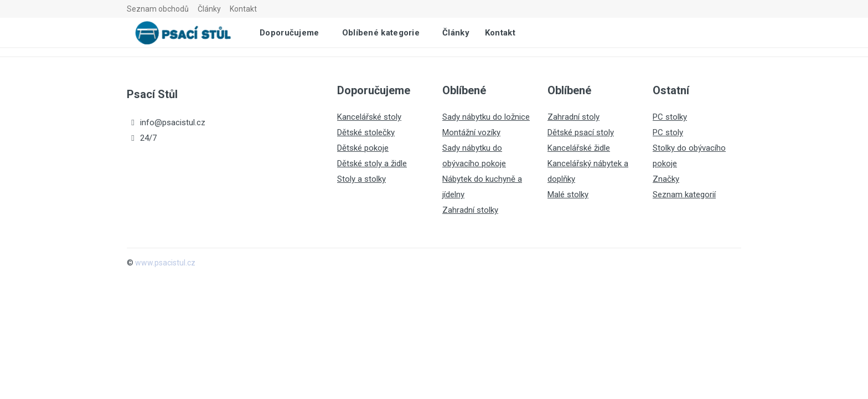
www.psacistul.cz (165, 263)
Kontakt (243, 9)
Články (209, 9)
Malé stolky (568, 195)
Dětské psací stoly (581, 132)
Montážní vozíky (471, 132)
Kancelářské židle (579, 148)
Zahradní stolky (470, 210)
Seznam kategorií (684, 195)
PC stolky (670, 117)
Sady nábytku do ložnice (486, 117)
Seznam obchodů (158, 9)
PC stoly (668, 132)
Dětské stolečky (366, 132)
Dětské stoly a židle (372, 163)
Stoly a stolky (361, 179)
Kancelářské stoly (369, 117)
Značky (666, 179)
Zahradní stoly (573, 117)
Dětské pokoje (363, 148)
